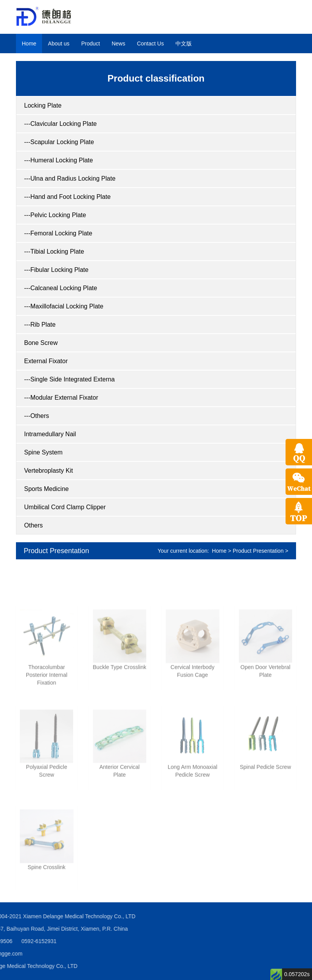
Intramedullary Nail (50, 434)
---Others (37, 416)
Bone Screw (41, 343)
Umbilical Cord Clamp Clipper (65, 507)
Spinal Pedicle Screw (265, 805)
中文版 (184, 44)
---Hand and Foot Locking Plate (67, 197)
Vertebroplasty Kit (48, 471)
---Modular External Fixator (61, 398)
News (118, 44)
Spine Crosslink (46, 905)
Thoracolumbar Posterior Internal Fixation (46, 712)
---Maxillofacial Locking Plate (64, 306)
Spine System (43, 452)
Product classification (156, 78)
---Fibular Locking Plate (56, 270)
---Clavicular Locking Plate (60, 124)
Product (91, 44)
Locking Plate (43, 105)
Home (29, 44)
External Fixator (46, 361)
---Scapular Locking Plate (59, 142)
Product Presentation (56, 551)
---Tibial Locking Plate (54, 252)
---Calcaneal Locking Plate (61, 288)
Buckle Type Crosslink (120, 705)
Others (33, 525)
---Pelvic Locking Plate (55, 215)
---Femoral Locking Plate (58, 233)
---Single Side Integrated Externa (69, 379)
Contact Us (150, 44)
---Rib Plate (40, 325)
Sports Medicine (46, 489)
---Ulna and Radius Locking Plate (70, 178)
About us (59, 44)
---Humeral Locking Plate (59, 160)
